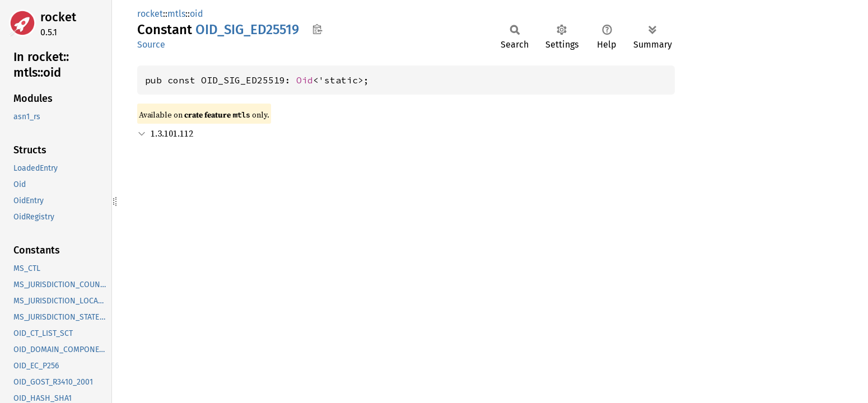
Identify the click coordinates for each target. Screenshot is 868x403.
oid (197, 14)
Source (151, 44)
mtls (176, 14)
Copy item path (317, 29)
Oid (305, 80)
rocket (58, 17)
